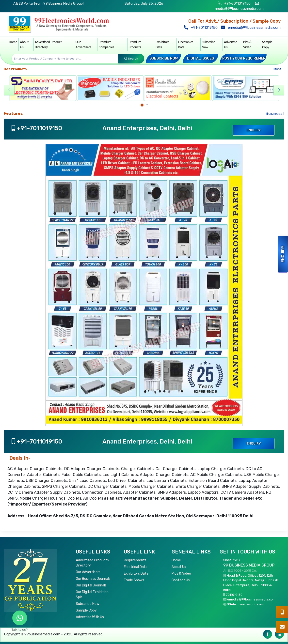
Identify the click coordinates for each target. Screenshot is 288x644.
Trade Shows (134, 580)
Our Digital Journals (91, 585)
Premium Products (135, 45)
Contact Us (181, 580)
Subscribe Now (209, 45)
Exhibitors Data (162, 45)
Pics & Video (248, 45)
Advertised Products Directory (92, 563)
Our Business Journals (93, 579)
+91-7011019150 (237, 4)
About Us (24, 45)
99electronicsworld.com (245, 604)
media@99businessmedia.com (239, 9)
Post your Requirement (245, 58)
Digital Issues (200, 58)
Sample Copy (267, 45)
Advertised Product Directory (48, 45)
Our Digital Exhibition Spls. (92, 595)
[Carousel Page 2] (147, 104)
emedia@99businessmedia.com (252, 28)
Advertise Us (231, 45)
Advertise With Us (90, 617)
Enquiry (283, 254)
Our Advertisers (83, 45)
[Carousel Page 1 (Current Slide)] (142, 105)
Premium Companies (106, 45)
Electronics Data (186, 45)
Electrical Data (136, 567)
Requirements (135, 560)
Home (13, 42)
